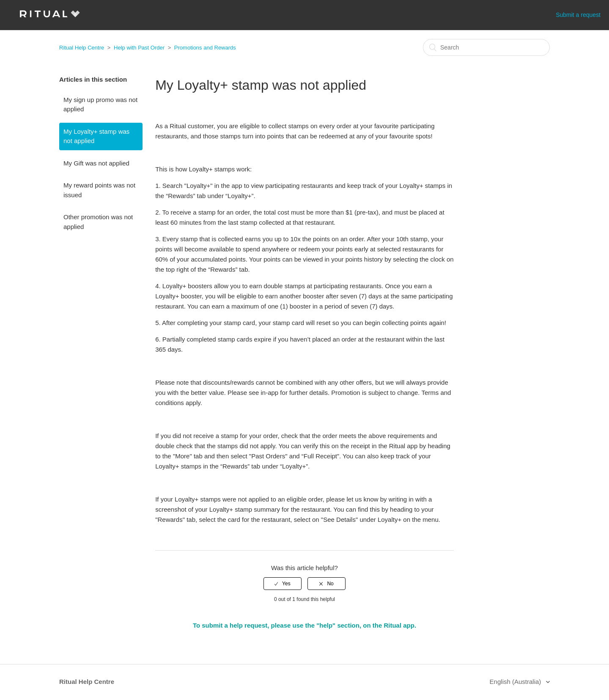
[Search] (486, 47)
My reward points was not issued (99, 190)
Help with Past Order (139, 48)
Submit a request (578, 15)
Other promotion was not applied (98, 222)
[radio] (283, 584)
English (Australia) (516, 682)
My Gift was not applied (96, 163)
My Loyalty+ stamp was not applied (96, 136)
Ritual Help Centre (82, 48)
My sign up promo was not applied (100, 105)
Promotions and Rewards (205, 48)
